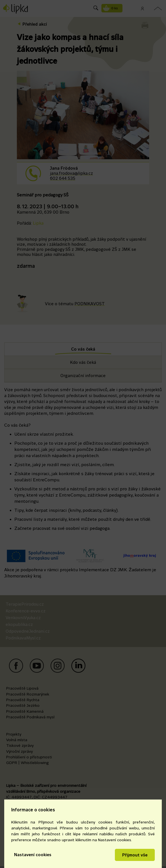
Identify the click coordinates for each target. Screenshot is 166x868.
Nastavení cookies (33, 855)
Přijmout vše (135, 855)
